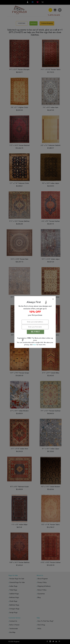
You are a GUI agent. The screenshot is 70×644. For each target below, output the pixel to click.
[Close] (35, 299)
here (35, 345)
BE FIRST (35, 332)
